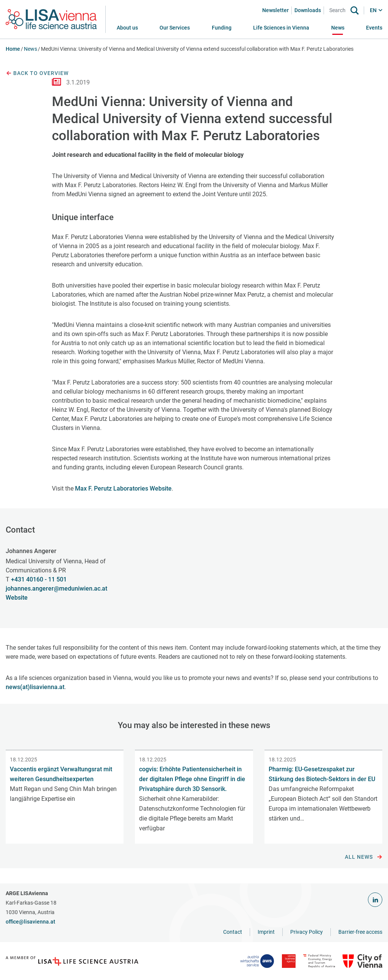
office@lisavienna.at (31, 922)
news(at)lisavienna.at (35, 687)
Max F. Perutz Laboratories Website (123, 488)
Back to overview (37, 73)
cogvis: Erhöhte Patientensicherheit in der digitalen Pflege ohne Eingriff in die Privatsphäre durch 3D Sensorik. (192, 779)
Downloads (308, 10)
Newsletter (275, 10)
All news (364, 857)
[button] (175, 28)
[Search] (339, 10)
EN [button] (373, 10)
